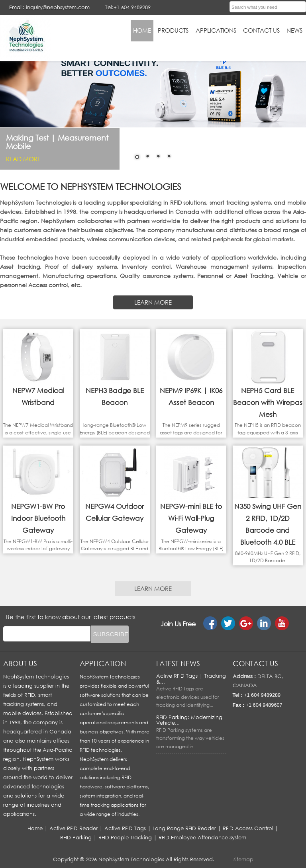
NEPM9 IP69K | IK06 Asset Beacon (191, 396)
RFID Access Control (248, 828)
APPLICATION (103, 663)
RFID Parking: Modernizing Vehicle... (189, 720)
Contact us (255, 663)
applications (216, 30)
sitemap (243, 859)
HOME (142, 30)
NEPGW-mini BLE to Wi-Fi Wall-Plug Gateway (191, 518)
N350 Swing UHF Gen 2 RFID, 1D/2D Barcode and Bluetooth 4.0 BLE (268, 524)
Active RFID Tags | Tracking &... (191, 678)
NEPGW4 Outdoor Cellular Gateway (115, 512)
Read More (23, 159)
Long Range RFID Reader (184, 828)
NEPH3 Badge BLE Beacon (115, 396)
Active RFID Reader (74, 828)
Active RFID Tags (125, 828)
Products (173, 30)
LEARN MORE (153, 302)
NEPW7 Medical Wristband (38, 396)
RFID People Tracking (125, 837)
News (294, 30)
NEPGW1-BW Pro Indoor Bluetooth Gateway (38, 518)
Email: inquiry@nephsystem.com (49, 7)
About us (20, 663)
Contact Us (261, 30)
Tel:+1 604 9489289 (128, 7)
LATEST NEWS (178, 663)
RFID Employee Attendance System (202, 837)
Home (35, 828)
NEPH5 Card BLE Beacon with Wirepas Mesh (268, 402)
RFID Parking (76, 837)
